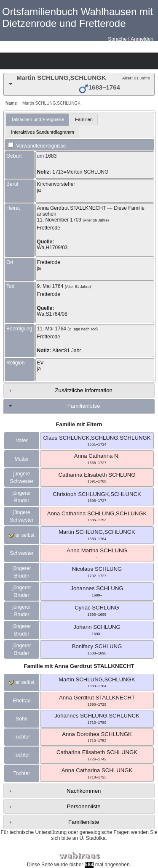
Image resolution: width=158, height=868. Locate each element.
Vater (22, 441)
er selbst (22, 535)
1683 (51, 156)
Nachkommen (84, 791)
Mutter (21, 459)
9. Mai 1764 (50, 286)
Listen (38, 61)
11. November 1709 (59, 220)
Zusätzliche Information (84, 390)
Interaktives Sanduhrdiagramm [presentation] (43, 132)
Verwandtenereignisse (37, 146)
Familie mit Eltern (79, 424)
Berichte (68, 61)
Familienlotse (84, 406)
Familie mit (79, 666)
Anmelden (142, 39)
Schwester (21, 553)
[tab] (79, 84)
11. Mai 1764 (52, 329)
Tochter (22, 737)
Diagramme (24, 61)
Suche (83, 61)
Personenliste (84, 806)
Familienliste (84, 822)
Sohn (21, 719)
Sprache (117, 39)
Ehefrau (21, 701)
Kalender (53, 61)
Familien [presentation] (84, 119)
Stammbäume (9, 61)
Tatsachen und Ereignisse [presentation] (37, 119)
